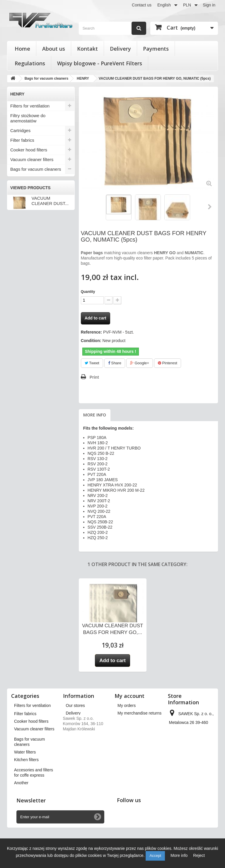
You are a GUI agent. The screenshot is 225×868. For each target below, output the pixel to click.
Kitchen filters (23, 304)
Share (115, 363)
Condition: (91, 341)
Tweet (92, 363)
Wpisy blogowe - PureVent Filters (100, 63)
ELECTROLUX (25, 198)
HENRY (19, 218)
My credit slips (131, 721)
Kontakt (87, 49)
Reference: (91, 332)
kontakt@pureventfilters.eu (194, 788)
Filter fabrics (22, 140)
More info (95, 415)
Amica (17, 179)
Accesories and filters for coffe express (34, 317)
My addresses (130, 728)
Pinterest (168, 363)
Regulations (30, 63)
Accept (155, 856)
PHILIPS (20, 227)
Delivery (120, 49)
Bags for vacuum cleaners (36, 169)
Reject (199, 855)
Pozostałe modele (28, 285)
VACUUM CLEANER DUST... (50, 366)
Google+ (140, 363)
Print (94, 377)
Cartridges (20, 130)
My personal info (133, 736)
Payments (156, 49)
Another (18, 329)
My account (129, 696)
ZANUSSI (21, 266)
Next (210, 207)
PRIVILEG (21, 237)
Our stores (75, 705)
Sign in (209, 5)
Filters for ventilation (30, 106)
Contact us (142, 5)
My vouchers (129, 744)
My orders (127, 705)
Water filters (22, 295)
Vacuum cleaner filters (32, 159)
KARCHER (22, 208)
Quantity (88, 292)
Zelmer (18, 276)
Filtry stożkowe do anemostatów (28, 118)
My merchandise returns (139, 713)
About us (54, 49)
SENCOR (21, 256)
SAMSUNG (22, 247)
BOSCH (19, 189)
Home (22, 49)
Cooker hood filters (29, 150)
